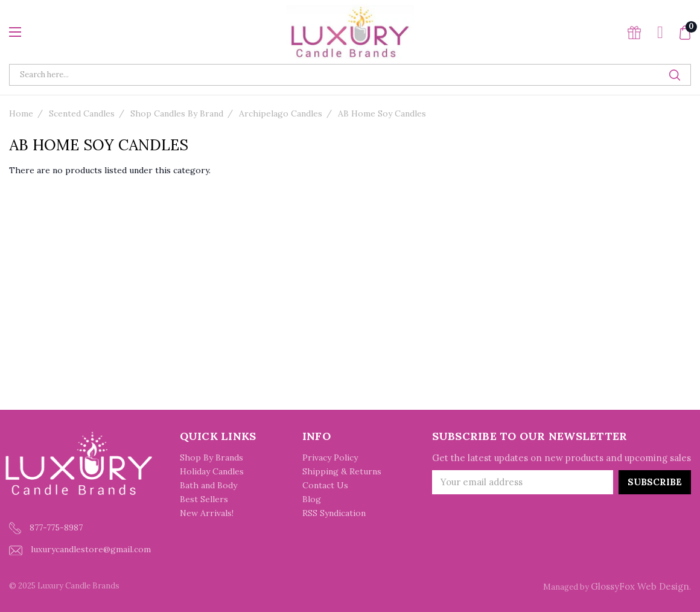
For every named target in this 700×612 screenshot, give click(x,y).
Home (21, 113)
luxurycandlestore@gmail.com (80, 550)
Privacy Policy (330, 457)
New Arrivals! (207, 513)
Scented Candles (82, 113)
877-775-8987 (46, 528)
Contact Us (325, 485)
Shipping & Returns (342, 471)
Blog (312, 499)
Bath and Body (208, 485)
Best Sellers (204, 499)
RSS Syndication (334, 513)
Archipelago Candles (281, 113)
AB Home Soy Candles (382, 113)
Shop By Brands (212, 457)
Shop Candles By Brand (177, 113)
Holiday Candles (212, 471)
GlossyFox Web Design (640, 586)
